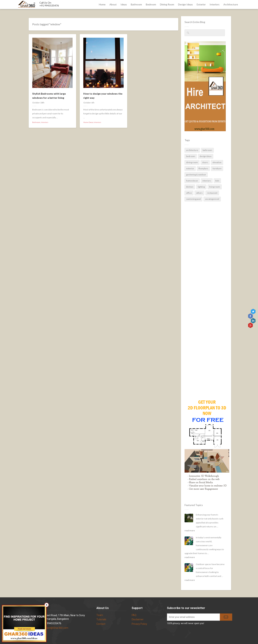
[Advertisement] (205, 331)
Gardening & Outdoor (196, 175)
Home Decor (192, 181)
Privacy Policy (139, 624)
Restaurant (212, 193)
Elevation (217, 162)
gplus (251, 325)
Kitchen (190, 187)
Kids (217, 181)
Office (189, 193)
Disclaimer (138, 619)
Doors (205, 162)
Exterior (201, 4)
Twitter (254, 311)
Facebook (251, 316)
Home (102, 4)
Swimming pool (193, 199)
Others (199, 193)
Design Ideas (185, 4)
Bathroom (136, 4)
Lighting (201, 187)
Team (100, 615)
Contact (101, 624)
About (113, 4)
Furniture (217, 168)
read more (190, 530)
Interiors (215, 4)
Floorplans (203, 168)
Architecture (231, 4)
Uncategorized (212, 199)
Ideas (124, 4)
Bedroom (151, 4)
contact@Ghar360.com (55, 628)
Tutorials (101, 619)
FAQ (134, 615)
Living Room (215, 187)
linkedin (254, 321)
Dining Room (167, 4)
